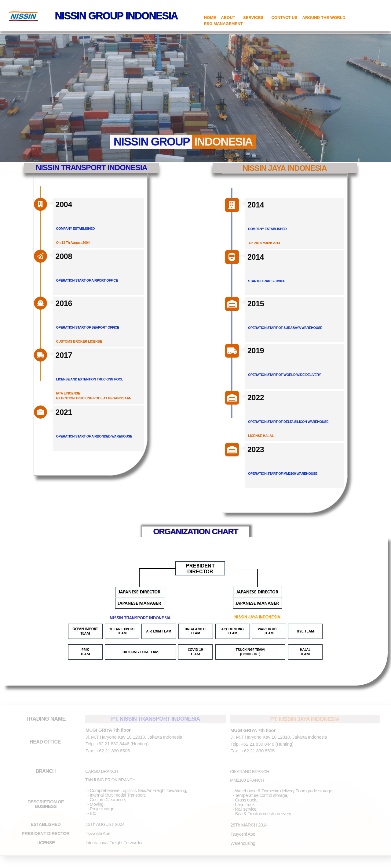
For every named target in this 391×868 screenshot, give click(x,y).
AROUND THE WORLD (324, 18)
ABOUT (230, 18)
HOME (210, 18)
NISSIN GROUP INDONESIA (116, 16)
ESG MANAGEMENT (223, 24)
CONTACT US (284, 18)
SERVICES (255, 18)
